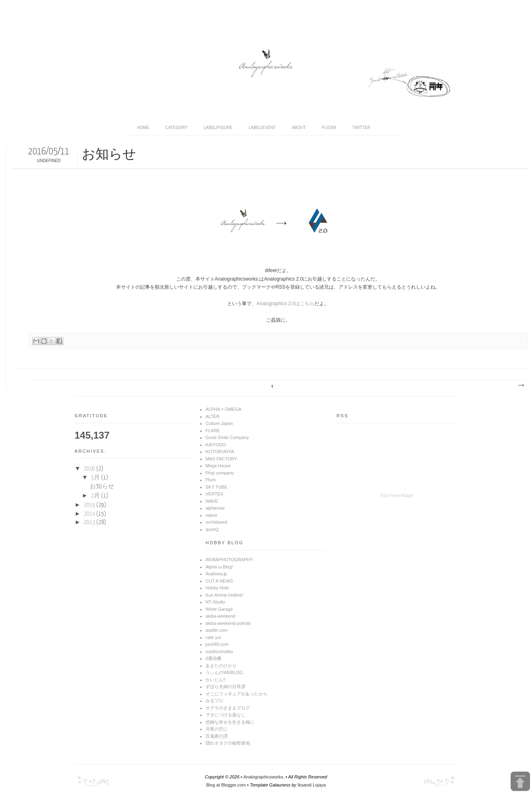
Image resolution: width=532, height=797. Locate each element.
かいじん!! (216, 680)
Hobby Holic (217, 588)
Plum (211, 480)
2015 (90, 505)
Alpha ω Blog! (219, 567)
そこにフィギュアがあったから (237, 694)
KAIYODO (216, 445)
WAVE (212, 501)
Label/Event (262, 128)
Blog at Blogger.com (226, 785)
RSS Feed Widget (397, 496)
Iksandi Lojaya (312, 785)
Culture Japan (219, 423)
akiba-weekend (220, 616)
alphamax (215, 508)
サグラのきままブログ (228, 708)
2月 (96, 496)
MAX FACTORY (221, 459)
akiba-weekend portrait (228, 623)
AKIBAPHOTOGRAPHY (229, 560)
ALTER (213, 416)
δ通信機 (213, 658)
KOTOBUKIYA (220, 452)
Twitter (361, 128)
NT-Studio (215, 602)
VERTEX (214, 494)
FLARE (213, 431)
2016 (90, 469)
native (211, 515)
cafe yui (213, 637)
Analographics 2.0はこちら (285, 304)
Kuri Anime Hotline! (224, 595)
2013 (90, 522)
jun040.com (217, 644)
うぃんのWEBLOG (224, 672)
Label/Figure (218, 128)
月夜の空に (217, 729)
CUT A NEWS (219, 581)
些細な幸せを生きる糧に (230, 722)
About (299, 128)
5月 (96, 478)
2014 (90, 514)
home (143, 128)
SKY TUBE (216, 487)
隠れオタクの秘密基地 (228, 743)
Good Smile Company (227, 437)
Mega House (218, 466)
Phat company (220, 473)
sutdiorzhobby (219, 651)
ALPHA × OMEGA (223, 409)
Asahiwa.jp (216, 574)
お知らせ (102, 487)
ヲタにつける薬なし (225, 715)
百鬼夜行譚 (217, 736)
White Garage (219, 609)
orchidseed (216, 522)
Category (176, 128)
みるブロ (214, 701)
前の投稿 (521, 385)
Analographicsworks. (264, 777)
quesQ (212, 529)
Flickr (329, 128)
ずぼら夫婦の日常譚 (225, 687)
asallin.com (217, 630)
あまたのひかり (221, 666)
